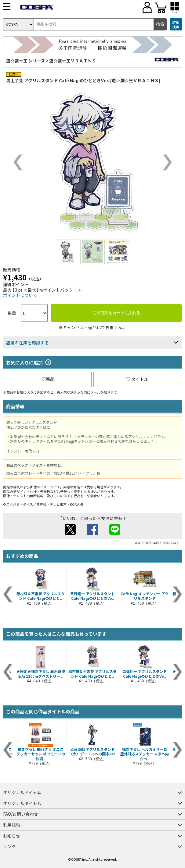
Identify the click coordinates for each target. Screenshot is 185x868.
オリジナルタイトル (22, 803)
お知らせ (12, 836)
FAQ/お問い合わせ (21, 814)
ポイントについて (20, 295)
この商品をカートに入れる (116, 313)
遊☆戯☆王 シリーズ (26, 61)
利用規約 (12, 825)
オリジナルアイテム (22, 792)
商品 (48, 379)
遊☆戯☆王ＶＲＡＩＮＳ (73, 61)
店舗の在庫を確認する (27, 343)
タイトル (137, 379)
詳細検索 (176, 25)
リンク (9, 846)
